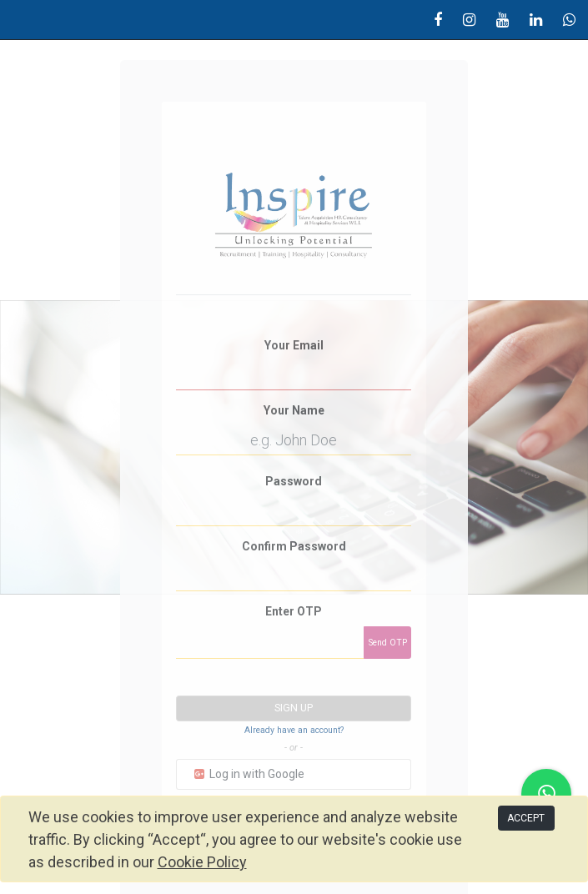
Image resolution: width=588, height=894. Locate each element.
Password (294, 481)
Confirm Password (294, 546)
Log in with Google (248, 774)
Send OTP (388, 643)
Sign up (294, 708)
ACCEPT (526, 818)
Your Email (294, 345)
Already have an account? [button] (294, 730)
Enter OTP (294, 611)
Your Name (294, 410)
